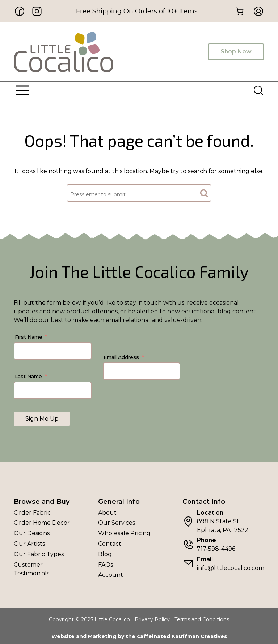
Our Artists (29, 544)
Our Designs (32, 533)
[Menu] (22, 90)
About (107, 513)
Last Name (28, 376)
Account (111, 575)
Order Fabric (32, 513)
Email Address (121, 357)
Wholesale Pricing (124, 533)
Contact (110, 544)
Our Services (117, 523)
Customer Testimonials (31, 569)
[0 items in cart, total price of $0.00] (240, 11)
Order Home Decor (42, 523)
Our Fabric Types (39, 554)
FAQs (106, 565)
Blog (105, 554)
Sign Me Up (42, 419)
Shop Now (236, 51)
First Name (29, 337)
